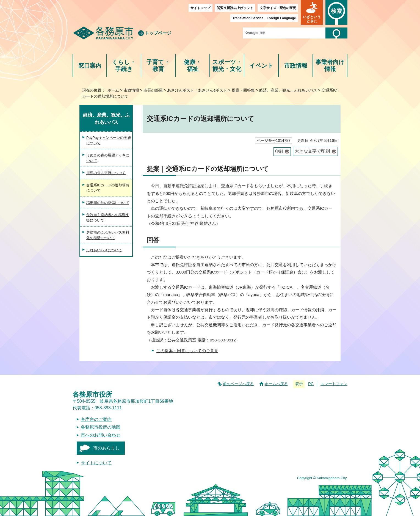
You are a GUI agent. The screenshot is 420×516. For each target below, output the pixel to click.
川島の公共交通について (106, 173)
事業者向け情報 (330, 66)
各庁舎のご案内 (96, 419)
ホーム (113, 90)
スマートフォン (334, 384)
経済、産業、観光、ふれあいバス (288, 90)
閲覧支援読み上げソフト (235, 8)
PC (311, 384)
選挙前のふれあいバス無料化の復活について (108, 235)
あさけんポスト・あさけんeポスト (197, 90)
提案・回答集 (243, 90)
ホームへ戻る (276, 384)
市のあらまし (106, 448)
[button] (312, 12)
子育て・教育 (158, 66)
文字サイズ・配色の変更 (278, 8)
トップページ (158, 33)
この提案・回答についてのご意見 (187, 351)
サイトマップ (200, 8)
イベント (261, 66)
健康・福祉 (193, 66)
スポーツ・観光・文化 (227, 66)
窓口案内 (90, 66)
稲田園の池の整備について (108, 203)
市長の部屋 (153, 90)
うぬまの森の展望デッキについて (108, 158)
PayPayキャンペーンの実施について (109, 140)
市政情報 (296, 66)
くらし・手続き (124, 66)
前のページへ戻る (238, 384)
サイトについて (96, 463)
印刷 (279, 151)
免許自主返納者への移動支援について (108, 218)
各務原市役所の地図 (101, 427)
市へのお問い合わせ (101, 435)
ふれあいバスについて (104, 250)
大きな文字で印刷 (312, 151)
